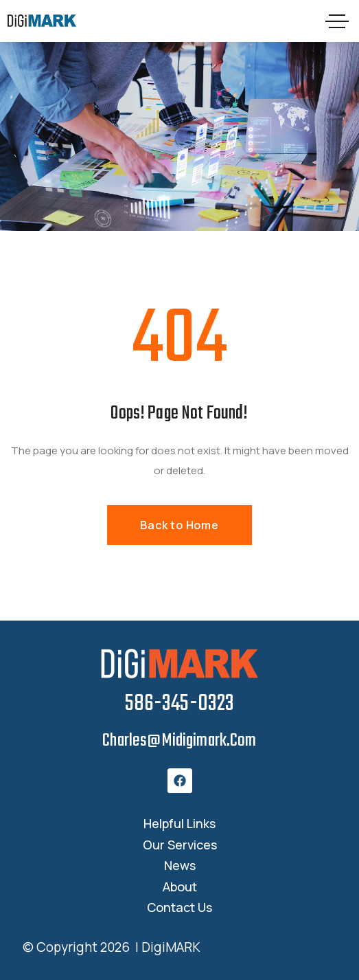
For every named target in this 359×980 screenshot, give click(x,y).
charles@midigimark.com (179, 741)
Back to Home (179, 525)
